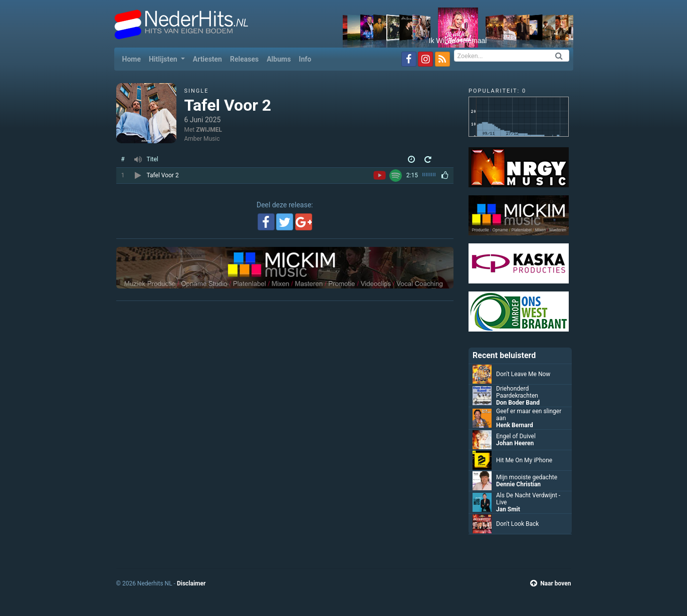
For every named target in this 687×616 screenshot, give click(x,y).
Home (134, 58)
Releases (244, 59)
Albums (279, 59)
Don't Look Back (517, 524)
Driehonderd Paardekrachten (517, 392)
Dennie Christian (518, 484)
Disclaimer (191, 583)
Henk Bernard (515, 425)
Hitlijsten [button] (164, 59)
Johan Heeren (515, 443)
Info (305, 59)
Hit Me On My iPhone (524, 460)
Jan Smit (508, 509)
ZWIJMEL (209, 130)
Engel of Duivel (516, 436)
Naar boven (550, 583)
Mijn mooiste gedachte (527, 477)
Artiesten (207, 59)
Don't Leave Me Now (523, 374)
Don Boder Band (518, 403)
